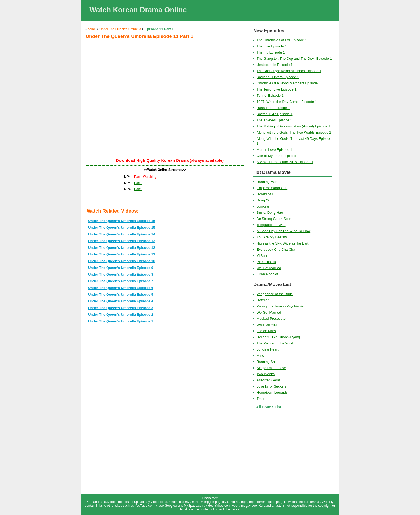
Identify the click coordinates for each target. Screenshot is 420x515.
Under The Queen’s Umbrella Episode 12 (122, 248)
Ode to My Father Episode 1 (278, 156)
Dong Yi (263, 200)
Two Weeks (266, 374)
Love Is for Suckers (271, 386)
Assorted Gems (269, 380)
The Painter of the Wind (275, 343)
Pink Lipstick (266, 262)
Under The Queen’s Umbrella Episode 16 (122, 221)
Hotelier (263, 300)
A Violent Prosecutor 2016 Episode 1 (285, 162)
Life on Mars (266, 331)
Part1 (138, 183)
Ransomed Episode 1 (273, 108)
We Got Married (269, 268)
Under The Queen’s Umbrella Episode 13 (122, 241)
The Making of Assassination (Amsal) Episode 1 (293, 126)
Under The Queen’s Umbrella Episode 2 (121, 315)
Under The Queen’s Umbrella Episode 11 (122, 254)
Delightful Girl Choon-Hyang (278, 337)
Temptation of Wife (271, 225)
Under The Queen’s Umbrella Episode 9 (121, 268)
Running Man (267, 182)
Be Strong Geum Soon (274, 219)
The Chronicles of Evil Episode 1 (282, 40)
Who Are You (267, 325)
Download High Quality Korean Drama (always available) (170, 160)
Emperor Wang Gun (272, 188)
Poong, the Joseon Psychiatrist (281, 306)
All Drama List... (270, 407)
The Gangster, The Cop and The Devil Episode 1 (294, 59)
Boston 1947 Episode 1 (275, 114)
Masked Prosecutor (272, 319)
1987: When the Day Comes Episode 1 (287, 102)
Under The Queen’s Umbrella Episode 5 (121, 294)
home (92, 29)
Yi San (262, 256)
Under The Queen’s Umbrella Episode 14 (122, 234)
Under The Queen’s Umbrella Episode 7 (121, 281)
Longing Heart (268, 349)
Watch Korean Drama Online (138, 10)
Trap (260, 399)
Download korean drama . (303, 502)
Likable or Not (267, 274)
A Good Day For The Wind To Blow (284, 231)
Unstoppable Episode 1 (275, 65)
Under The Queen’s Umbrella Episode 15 (122, 228)
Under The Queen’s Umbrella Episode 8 (121, 274)
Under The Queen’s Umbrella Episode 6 (121, 288)
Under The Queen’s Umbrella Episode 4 (121, 301)
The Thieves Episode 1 (274, 120)
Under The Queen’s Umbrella (120, 29)
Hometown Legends (272, 392)
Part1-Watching (145, 177)
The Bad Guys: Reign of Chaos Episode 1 (289, 71)
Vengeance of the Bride (275, 294)
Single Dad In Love (271, 368)
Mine (260, 356)
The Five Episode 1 (272, 46)
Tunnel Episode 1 (270, 95)
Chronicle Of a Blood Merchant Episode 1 (289, 83)
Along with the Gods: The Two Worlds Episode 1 (294, 132)
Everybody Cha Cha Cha (276, 249)
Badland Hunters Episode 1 (278, 77)
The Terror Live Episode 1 (277, 89)
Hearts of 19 (266, 194)
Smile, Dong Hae (270, 213)
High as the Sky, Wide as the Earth (284, 243)
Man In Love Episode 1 (274, 150)
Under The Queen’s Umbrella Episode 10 (122, 261)
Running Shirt (267, 362)
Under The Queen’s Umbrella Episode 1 (121, 321)
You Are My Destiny (272, 237)
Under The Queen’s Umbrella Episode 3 (121, 308)
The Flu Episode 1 (271, 52)
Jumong (263, 206)
